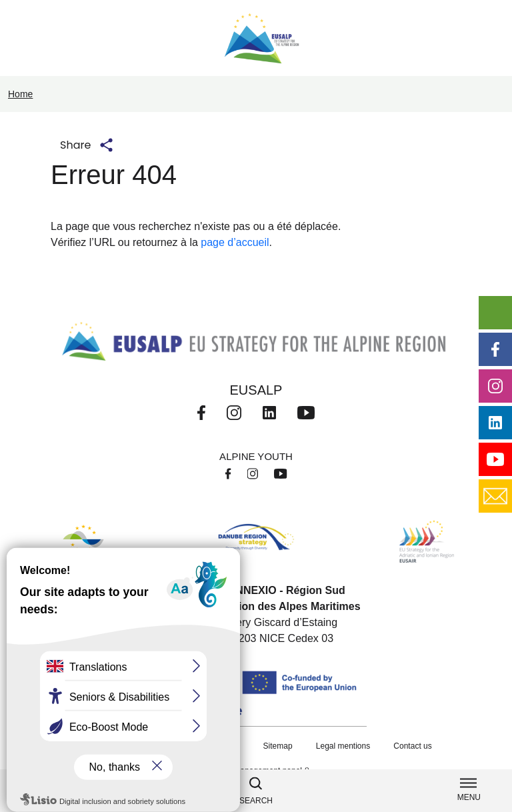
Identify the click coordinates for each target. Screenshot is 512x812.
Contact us (412, 746)
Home (20, 94)
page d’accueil (235, 242)
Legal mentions (343, 746)
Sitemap (278, 746)
